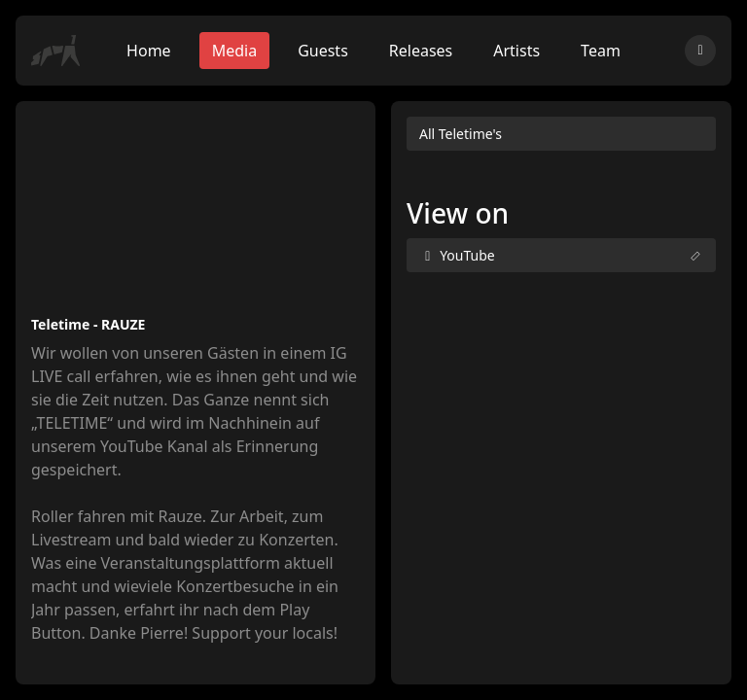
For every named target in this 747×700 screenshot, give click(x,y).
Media (234, 51)
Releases (421, 51)
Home (149, 51)
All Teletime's (461, 134)
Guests (323, 51)
